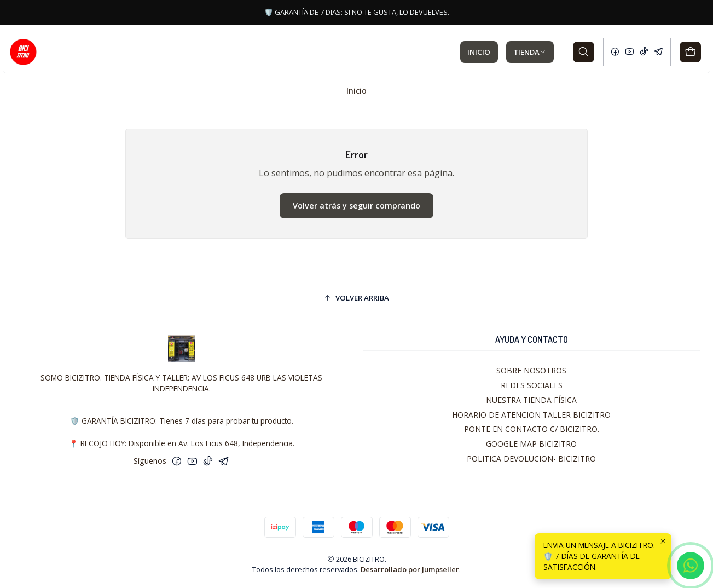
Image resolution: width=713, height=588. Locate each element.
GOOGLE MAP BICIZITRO (531, 444)
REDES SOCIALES (532, 385)
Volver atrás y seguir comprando (356, 206)
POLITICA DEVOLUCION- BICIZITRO (531, 459)
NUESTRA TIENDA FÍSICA (531, 400)
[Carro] (690, 52)
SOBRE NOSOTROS (531, 370)
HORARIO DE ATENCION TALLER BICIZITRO (531, 415)
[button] (356, 298)
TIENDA (530, 52)
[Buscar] (584, 52)
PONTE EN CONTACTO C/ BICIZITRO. (532, 429)
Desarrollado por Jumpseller (410, 569)
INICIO (479, 52)
